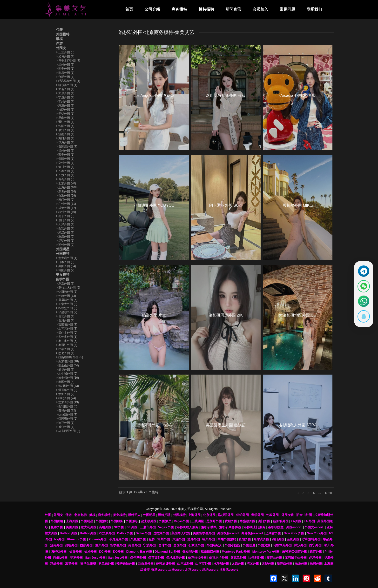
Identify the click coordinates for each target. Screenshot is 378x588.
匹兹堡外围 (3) (67, 308)
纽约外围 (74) (66, 398)
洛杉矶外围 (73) (67, 386)
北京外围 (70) (66, 183)
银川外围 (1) (65, 167)
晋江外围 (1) (65, 122)
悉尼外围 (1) (65, 353)
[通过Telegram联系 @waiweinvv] (363, 270)
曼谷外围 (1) (65, 370)
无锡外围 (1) (65, 114)
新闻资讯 (233, 9)
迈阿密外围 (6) (67, 419)
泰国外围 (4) (65, 382)
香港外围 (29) (66, 196)
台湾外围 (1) (65, 320)
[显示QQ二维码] (363, 318)
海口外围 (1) (65, 138)
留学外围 (63, 279)
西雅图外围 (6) (67, 406)
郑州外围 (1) (65, 163)
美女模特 (63, 275)
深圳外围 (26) (66, 192)
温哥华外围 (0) (67, 390)
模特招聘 (206, 9)
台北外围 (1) (65, 316)
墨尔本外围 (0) (67, 333)
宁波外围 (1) (65, 97)
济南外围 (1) (65, 134)
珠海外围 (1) (65, 142)
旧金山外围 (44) (67, 365)
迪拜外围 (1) (65, 423)
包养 (59, 30)
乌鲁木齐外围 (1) (68, 60)
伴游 (59, 43)
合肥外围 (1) (65, 77)
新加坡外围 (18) (67, 361)
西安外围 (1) (65, 228)
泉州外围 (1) (65, 130)
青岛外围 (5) (65, 179)
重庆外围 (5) (65, 237)
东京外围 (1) (65, 284)
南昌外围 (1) (65, 73)
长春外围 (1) (65, 171)
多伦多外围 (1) (67, 337)
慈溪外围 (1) (65, 106)
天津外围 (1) (65, 224)
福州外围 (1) (65, 151)
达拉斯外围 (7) (67, 415)
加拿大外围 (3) (67, 304)
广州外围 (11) (66, 204)
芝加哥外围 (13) (67, 402)
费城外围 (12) (66, 410)
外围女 (61, 48)
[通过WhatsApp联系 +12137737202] (363, 302)
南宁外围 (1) (65, 69)
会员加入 (260, 9)
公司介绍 (152, 9)
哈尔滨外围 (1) (67, 85)
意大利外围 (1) (67, 258)
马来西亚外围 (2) (68, 431)
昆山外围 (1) (65, 118)
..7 (320, 493)
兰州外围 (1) (65, 65)
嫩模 (59, 39)
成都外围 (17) (66, 208)
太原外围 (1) (65, 93)
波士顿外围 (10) (67, 378)
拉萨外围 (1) (65, 110)
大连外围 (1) (65, 89)
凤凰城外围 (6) (67, 300)
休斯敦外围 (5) (67, 292)
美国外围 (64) (66, 266)
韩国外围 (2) (65, 270)
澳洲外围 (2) (65, 394)
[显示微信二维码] (363, 286)
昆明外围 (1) (65, 241)
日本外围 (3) (65, 262)
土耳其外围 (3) (67, 329)
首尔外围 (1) (65, 427)
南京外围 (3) (65, 216)
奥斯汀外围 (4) (67, 345)
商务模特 (179, 9)
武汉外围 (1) (65, 232)
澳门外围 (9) (65, 200)
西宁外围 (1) (65, 155)
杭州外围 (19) (66, 212)
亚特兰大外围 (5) (68, 288)
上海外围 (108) (67, 187)
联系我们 (314, 9)
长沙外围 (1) (65, 175)
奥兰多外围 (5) (67, 341)
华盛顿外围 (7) (67, 312)
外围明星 (63, 249)
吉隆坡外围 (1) (67, 324)
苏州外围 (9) (65, 245)
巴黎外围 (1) (65, 349)
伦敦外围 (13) (66, 296)
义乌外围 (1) (65, 56)
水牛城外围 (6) (67, 374)
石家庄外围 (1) (67, 146)
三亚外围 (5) (65, 52)
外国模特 (63, 254)
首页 (129, 9)
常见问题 (287, 9)
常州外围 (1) (65, 101)
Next (329, 493)
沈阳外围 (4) (65, 126)
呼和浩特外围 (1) (68, 81)
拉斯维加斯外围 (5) (69, 357)
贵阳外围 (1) (65, 159)
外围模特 (63, 34)
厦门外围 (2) (65, 220)
